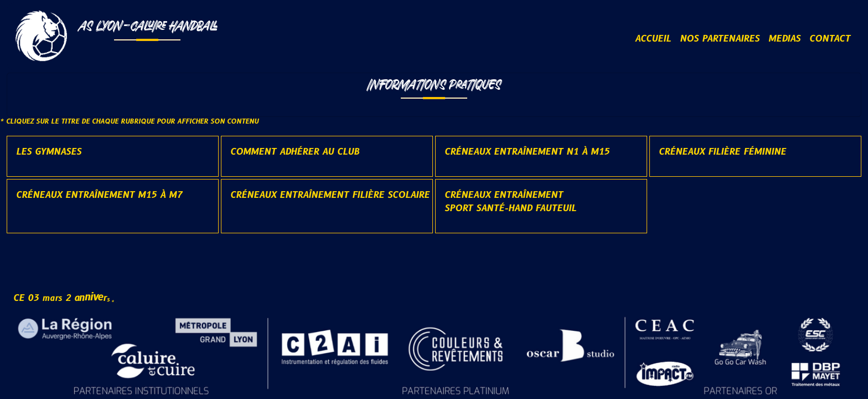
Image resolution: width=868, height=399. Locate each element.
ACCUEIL (653, 39)
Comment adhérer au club (295, 152)
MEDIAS (784, 39)
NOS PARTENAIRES (720, 39)
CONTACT (830, 39)
